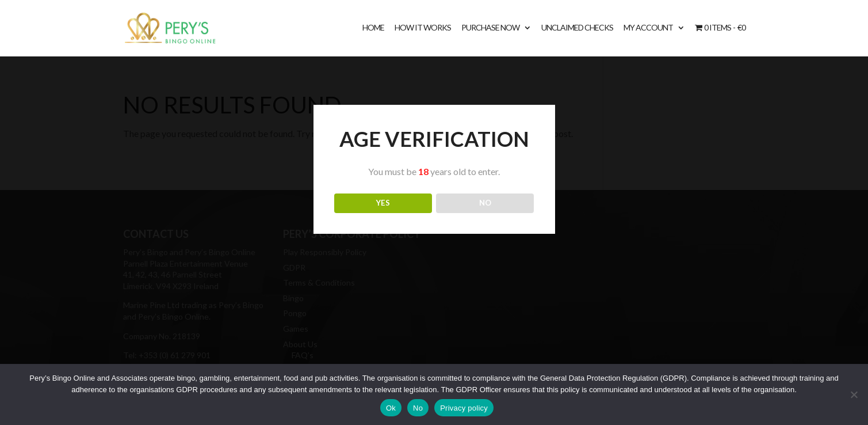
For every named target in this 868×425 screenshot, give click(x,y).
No (418, 408)
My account (648, 28)
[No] (854, 394)
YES (383, 203)
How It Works (423, 28)
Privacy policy (464, 408)
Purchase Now (490, 28)
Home (373, 28)
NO (485, 203)
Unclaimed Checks (577, 28)
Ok (391, 408)
